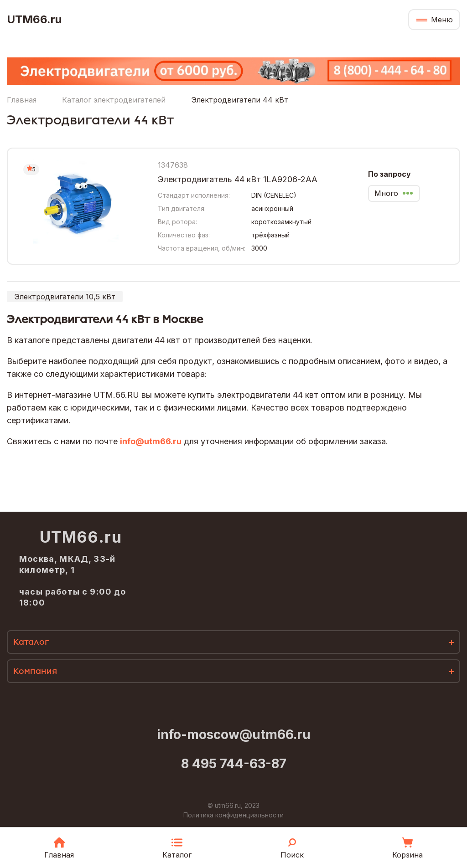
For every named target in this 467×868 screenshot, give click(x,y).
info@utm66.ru (151, 441)
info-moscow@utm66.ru (234, 734)
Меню (442, 20)
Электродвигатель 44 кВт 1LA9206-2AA (238, 179)
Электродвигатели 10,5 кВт (65, 297)
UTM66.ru (34, 20)
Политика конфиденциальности (233, 815)
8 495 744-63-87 (234, 764)
